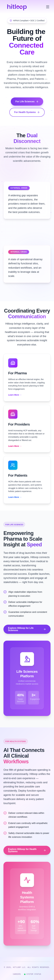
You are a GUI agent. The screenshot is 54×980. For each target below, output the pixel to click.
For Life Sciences (27, 102)
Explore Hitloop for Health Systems (27, 850)
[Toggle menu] (48, 7)
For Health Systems (27, 112)
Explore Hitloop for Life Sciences (27, 629)
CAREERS (17, 974)
